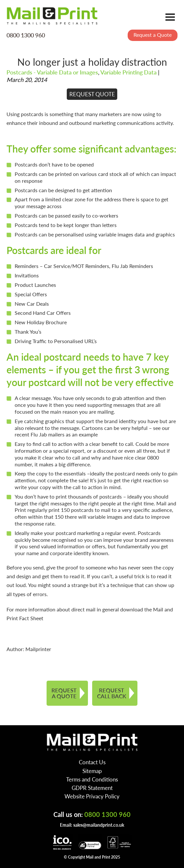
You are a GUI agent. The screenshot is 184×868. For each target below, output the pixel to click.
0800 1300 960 (26, 35)
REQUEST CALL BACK (112, 693)
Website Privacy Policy (92, 796)
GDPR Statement (92, 788)
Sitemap (92, 771)
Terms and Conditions (92, 779)
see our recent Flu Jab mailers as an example (92, 431)
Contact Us (92, 762)
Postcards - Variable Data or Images (52, 72)
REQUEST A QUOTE (64, 693)
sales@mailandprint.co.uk (99, 825)
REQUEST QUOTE (92, 94)
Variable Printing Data (128, 72)
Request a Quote (153, 35)
